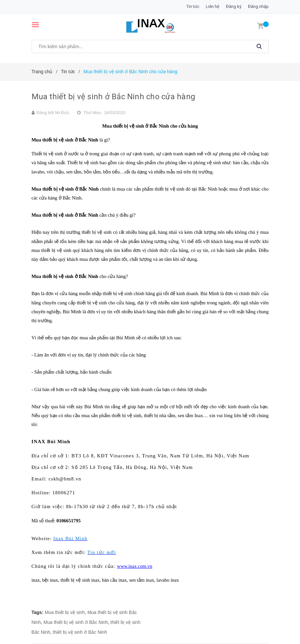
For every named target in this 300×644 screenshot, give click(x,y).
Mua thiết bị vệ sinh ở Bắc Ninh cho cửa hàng (114, 97)
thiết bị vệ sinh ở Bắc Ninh (80, 632)
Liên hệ (213, 6)
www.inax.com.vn (135, 566)
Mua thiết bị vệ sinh (65, 612)
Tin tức (193, 6)
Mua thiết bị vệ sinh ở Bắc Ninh (76, 622)
